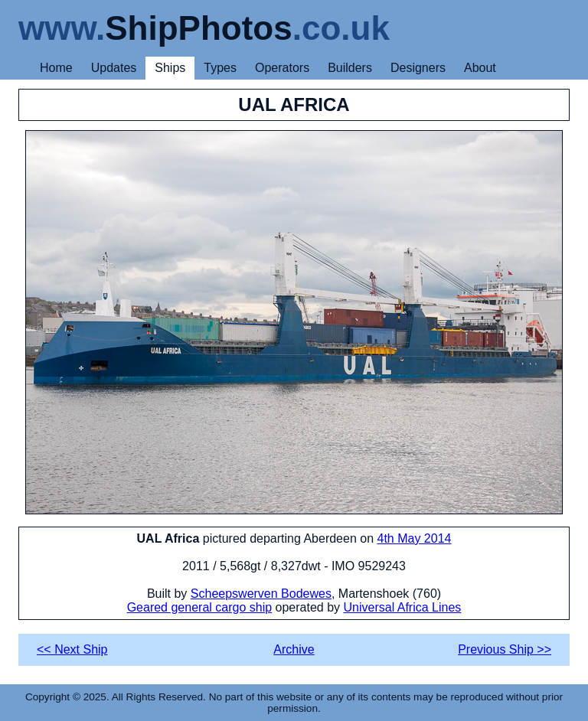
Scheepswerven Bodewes (261, 594)
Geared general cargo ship (199, 607)
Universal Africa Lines (403, 607)
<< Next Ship (72, 649)
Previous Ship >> (505, 649)
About (480, 68)
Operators (282, 68)
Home (56, 68)
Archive (294, 649)
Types (220, 68)
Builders (350, 68)
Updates (114, 68)
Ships (170, 68)
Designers (418, 68)
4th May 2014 (415, 538)
